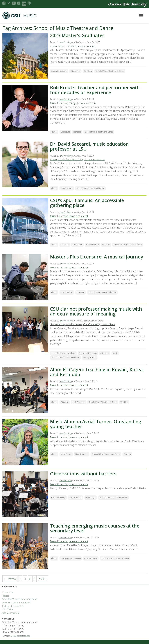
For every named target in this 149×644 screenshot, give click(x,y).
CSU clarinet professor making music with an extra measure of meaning (97, 311)
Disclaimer (31, 638)
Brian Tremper (67, 292)
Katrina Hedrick (93, 245)
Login (41, 638)
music (116, 353)
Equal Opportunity (97, 626)
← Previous (10, 579)
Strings (73, 103)
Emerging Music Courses (71, 558)
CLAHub (43, 626)
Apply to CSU (71, 626)
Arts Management (11, 613)
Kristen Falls (76, 71)
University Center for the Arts (16, 602)
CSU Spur (65, 245)
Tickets (5, 596)
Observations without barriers (84, 474)
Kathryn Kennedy (59, 501)
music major (91, 501)
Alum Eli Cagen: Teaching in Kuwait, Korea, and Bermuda (98, 372)
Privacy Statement (117, 626)
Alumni (54, 46)
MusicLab (107, 245)
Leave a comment (87, 46)
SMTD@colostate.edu (129, 593)
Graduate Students (60, 71)
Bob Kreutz (66, 132)
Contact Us (8, 592)
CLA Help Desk (56, 626)
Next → (43, 579)
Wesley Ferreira (90, 357)
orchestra (78, 132)
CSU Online (8, 609)
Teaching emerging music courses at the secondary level (95, 528)
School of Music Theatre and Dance (110, 71)
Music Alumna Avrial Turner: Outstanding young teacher (96, 424)
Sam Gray (89, 71)
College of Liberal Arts (88, 353)
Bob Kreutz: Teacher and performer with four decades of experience (95, 90)
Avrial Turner (67, 454)
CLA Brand (32, 626)
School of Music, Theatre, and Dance (20, 599)
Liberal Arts (8, 626)
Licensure (81, 292)
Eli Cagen (65, 402)
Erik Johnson (78, 245)
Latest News (109, 324)
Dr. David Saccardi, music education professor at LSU (90, 146)
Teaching (125, 402)
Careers (83, 626)
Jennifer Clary (66, 42)
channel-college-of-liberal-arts (67, 324)
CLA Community (92, 324)
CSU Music (105, 353)
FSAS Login (20, 626)
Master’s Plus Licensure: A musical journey (97, 257)
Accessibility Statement (13, 638)
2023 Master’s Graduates (78, 35)
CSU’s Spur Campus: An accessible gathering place (88, 203)
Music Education (68, 46)
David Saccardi (67, 188)
